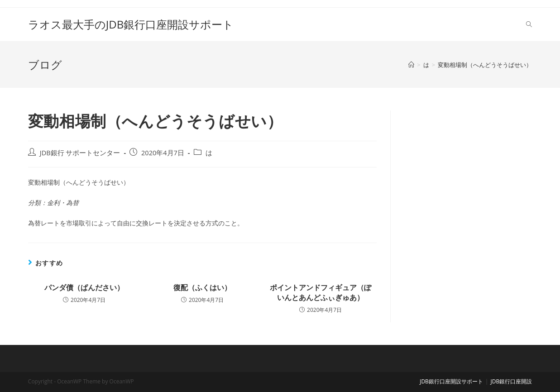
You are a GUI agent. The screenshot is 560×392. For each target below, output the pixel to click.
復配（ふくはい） (202, 287)
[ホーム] (411, 65)
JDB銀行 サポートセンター (80, 153)
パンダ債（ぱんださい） (84, 287)
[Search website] (529, 24)
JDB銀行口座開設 (511, 381)
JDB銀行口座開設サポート (451, 381)
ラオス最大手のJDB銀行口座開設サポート (131, 24)
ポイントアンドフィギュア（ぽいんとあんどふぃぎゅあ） (321, 292)
